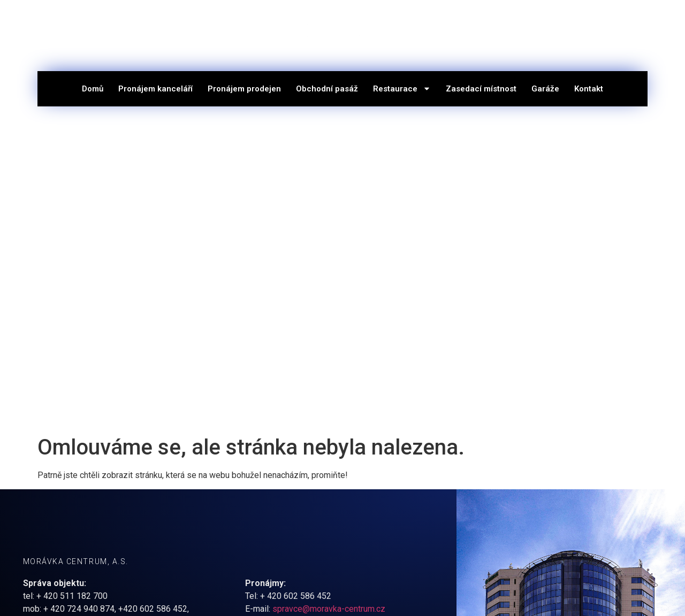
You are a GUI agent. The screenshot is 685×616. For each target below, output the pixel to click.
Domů (93, 89)
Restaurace (402, 88)
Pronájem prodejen (244, 89)
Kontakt (589, 89)
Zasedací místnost (481, 89)
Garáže (545, 89)
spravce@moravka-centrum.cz (329, 609)
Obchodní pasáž (327, 89)
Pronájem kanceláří (155, 89)
